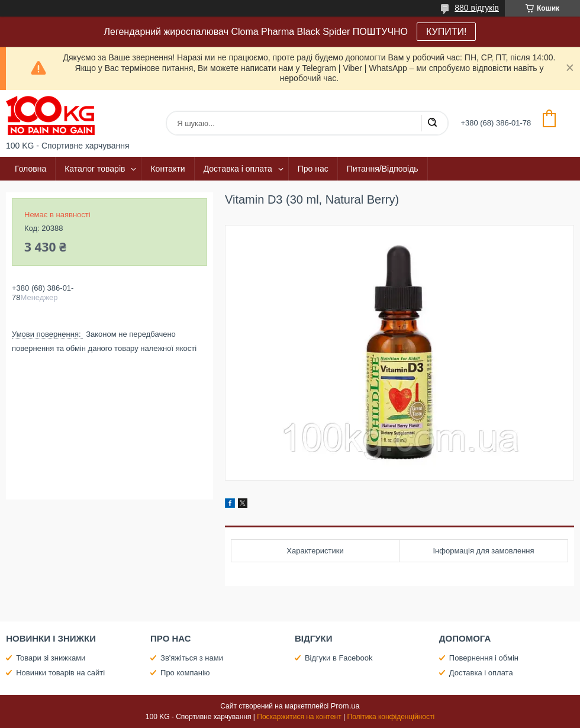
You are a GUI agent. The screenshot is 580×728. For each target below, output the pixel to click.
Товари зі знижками (51, 658)
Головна (30, 169)
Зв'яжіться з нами (192, 658)
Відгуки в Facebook (339, 658)
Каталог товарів (95, 169)
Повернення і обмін (484, 658)
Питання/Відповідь (383, 169)
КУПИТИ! (446, 32)
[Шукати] (432, 123)
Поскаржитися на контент (299, 717)
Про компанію (185, 673)
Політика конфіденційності (391, 717)
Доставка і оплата (238, 169)
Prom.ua (345, 706)
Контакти (167, 169)
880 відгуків (477, 8)
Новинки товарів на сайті (60, 673)
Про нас (313, 169)
